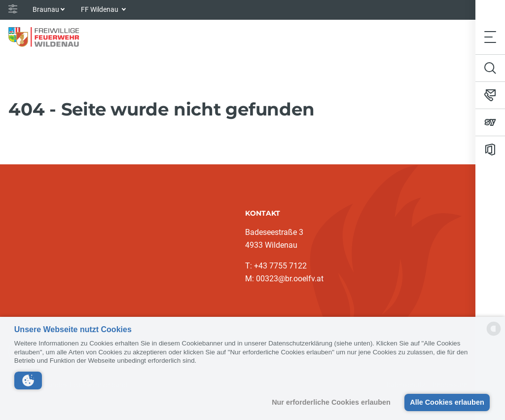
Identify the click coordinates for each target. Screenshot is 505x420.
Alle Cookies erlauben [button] (447, 402)
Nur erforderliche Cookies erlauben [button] (331, 402)
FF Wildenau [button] (100, 9)
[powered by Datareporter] (494, 335)
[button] (28, 381)
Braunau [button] (46, 9)
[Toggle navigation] (490, 37)
